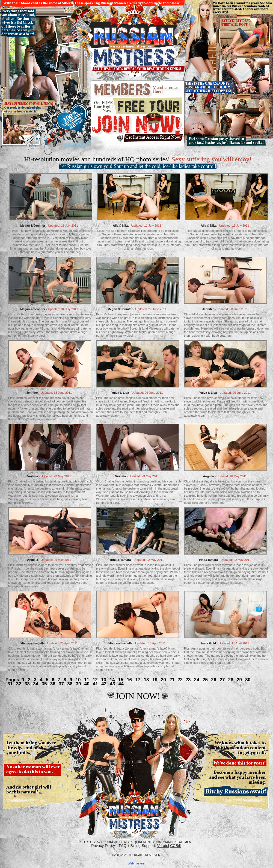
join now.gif (138, 129)
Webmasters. (137, 863)
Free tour (138, 106)
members (138, 90)
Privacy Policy (103, 846)
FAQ (123, 846)
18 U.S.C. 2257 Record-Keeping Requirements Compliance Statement (136, 842)
